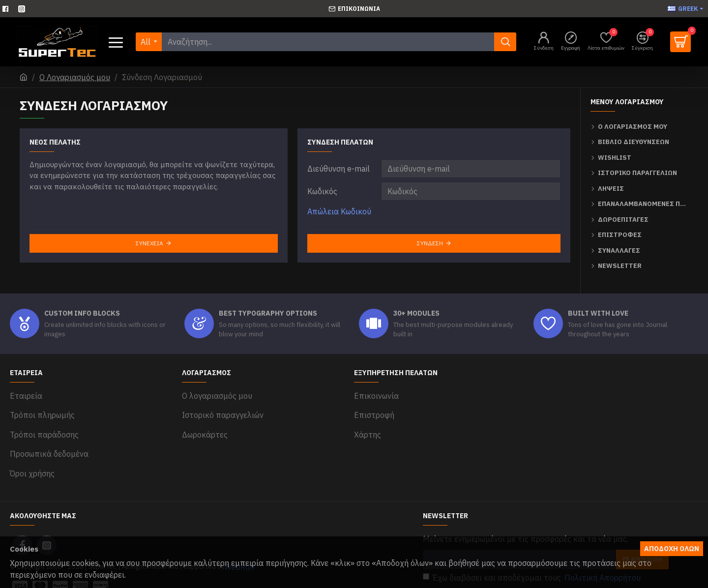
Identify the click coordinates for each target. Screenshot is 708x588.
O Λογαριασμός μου (75, 77)
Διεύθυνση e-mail (339, 169)
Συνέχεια (149, 243)
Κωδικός (322, 191)
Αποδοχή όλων (672, 549)
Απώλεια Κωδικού (339, 211)
